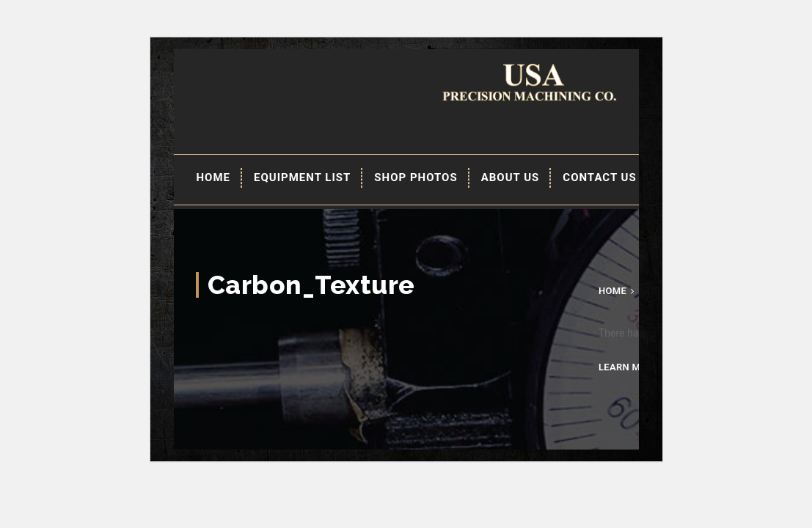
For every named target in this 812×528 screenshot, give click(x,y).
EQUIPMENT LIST (302, 177)
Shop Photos (416, 177)
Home (214, 177)
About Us (511, 177)
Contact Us (599, 177)
